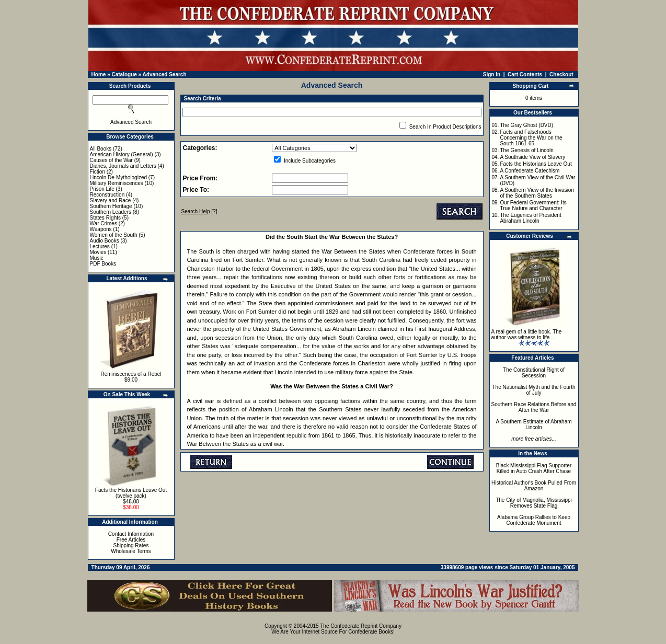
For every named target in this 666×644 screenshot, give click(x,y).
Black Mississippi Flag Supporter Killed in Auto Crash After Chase (534, 468)
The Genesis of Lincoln (526, 150)
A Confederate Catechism (530, 171)
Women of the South (114, 235)
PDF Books (103, 264)
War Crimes (104, 223)
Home (99, 74)
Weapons (101, 229)
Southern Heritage (111, 206)
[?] (199, 211)
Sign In (492, 74)
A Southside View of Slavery (532, 157)
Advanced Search (165, 74)
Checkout (561, 74)
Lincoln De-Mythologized (119, 177)
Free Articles (131, 540)
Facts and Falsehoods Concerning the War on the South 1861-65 (531, 138)
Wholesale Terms (131, 551)
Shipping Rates (131, 545)
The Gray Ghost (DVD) (526, 125)
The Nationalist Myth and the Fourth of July (534, 390)
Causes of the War (111, 160)
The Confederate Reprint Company (361, 626)
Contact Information (131, 534)
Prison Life (102, 189)
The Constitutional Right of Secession (534, 373)
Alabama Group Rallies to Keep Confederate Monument (534, 520)
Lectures (100, 246)
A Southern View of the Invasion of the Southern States (537, 193)
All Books (101, 149)
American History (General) (122, 154)
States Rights (105, 218)
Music (97, 258)
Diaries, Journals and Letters (123, 166)
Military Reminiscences (117, 183)
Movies (98, 252)
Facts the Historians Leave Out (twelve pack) (131, 493)
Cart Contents (525, 74)
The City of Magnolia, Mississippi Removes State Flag (534, 503)
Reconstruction (107, 195)
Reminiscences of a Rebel (131, 374)
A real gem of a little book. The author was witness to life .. (527, 335)
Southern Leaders (111, 212)
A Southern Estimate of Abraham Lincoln (533, 424)
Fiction (97, 172)
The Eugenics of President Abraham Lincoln (530, 218)
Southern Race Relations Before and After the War (534, 407)
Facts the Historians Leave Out (536, 164)
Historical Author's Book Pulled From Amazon (534, 486)
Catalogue (124, 74)
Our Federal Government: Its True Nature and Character (533, 205)
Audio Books (105, 241)
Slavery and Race (111, 200)
